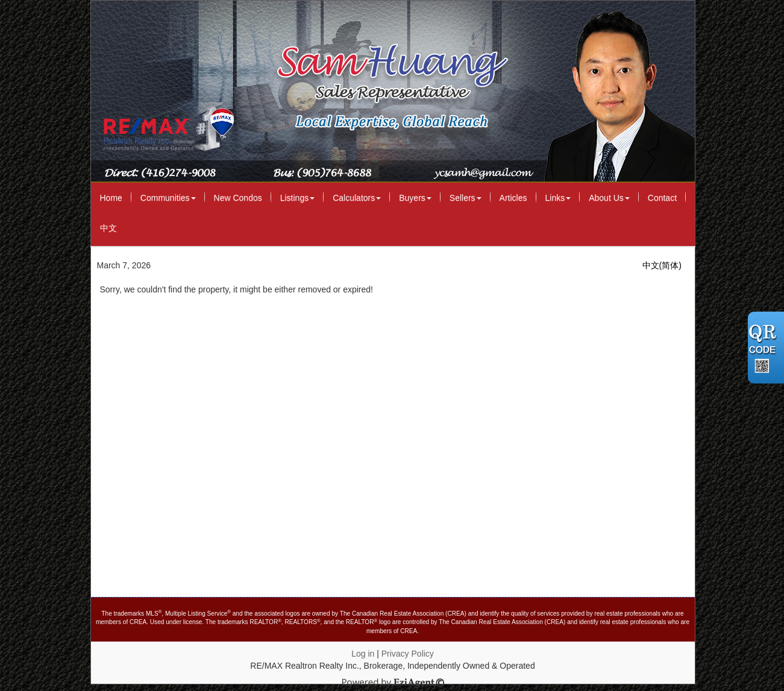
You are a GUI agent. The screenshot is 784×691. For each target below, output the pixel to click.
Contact (662, 198)
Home (111, 198)
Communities (168, 198)
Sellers (466, 198)
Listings (297, 198)
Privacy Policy (408, 654)
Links (558, 198)
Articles (513, 198)
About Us (609, 198)
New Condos (238, 198)
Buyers (415, 198)
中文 (108, 228)
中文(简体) (662, 265)
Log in (363, 654)
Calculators (357, 198)
